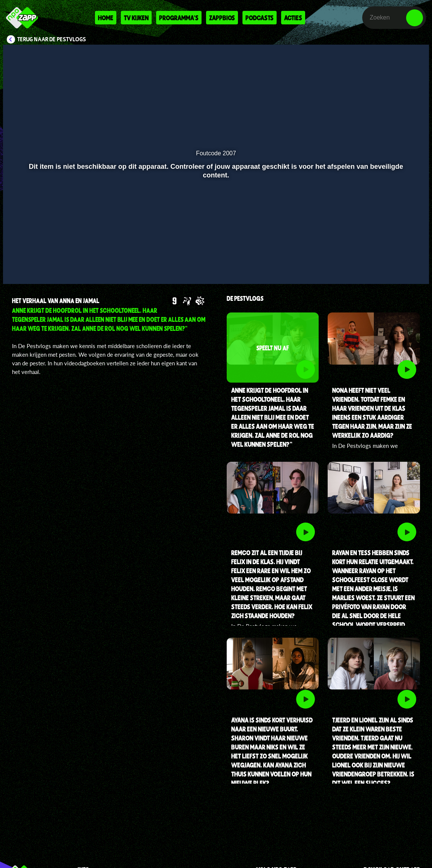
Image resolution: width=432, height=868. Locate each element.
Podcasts (260, 18)
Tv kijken (136, 18)
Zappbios (222, 18)
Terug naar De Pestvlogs (52, 39)
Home (106, 18)
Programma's (179, 18)
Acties (293, 18)
